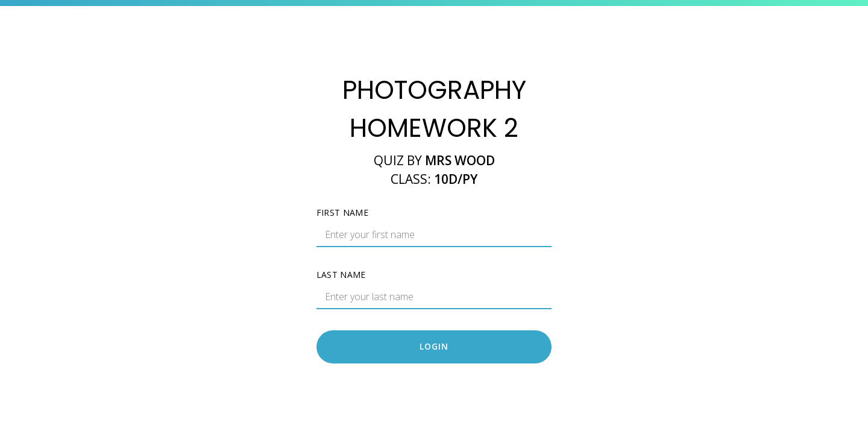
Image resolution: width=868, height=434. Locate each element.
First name (343, 212)
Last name (341, 275)
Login (434, 346)
